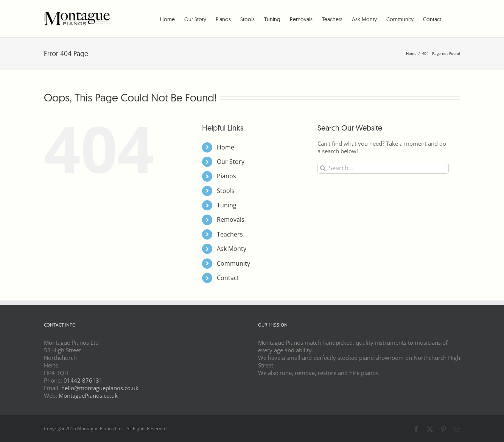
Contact (228, 278)
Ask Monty (232, 249)
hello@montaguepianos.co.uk (100, 388)
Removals (231, 219)
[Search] (323, 168)
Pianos (226, 176)
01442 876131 (83, 380)
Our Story (231, 162)
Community (233, 263)
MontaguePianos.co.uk (88, 395)
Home (226, 147)
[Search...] (383, 168)
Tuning (227, 205)
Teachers (230, 234)
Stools (226, 191)
